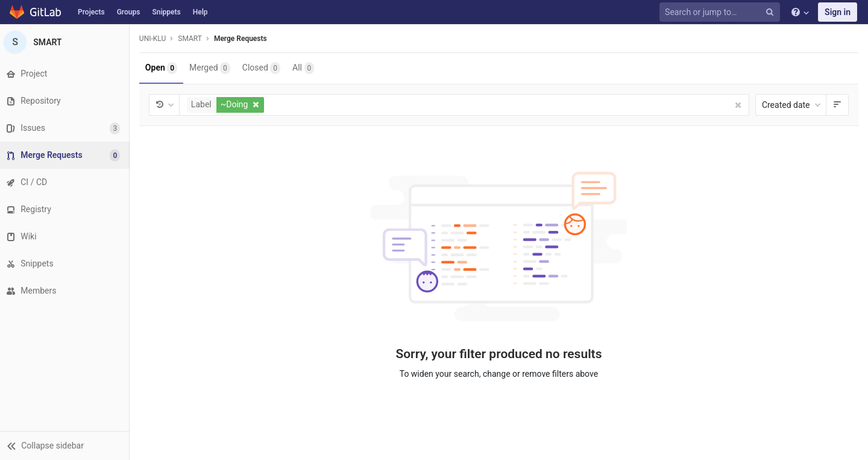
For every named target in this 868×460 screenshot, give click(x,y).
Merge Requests (244, 39)
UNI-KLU (156, 39)
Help (200, 12)
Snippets (166, 12)
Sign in (838, 12)
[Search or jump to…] (722, 12)
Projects (91, 12)
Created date (791, 105)
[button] (66, 446)
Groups (129, 12)
